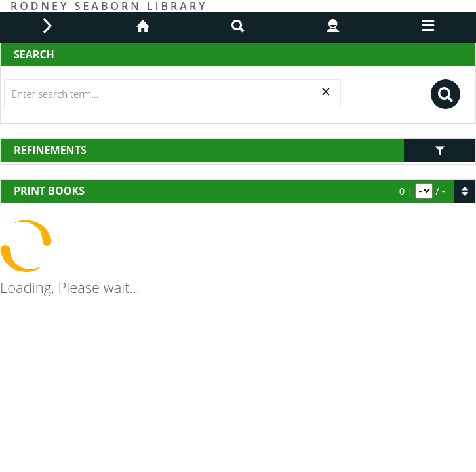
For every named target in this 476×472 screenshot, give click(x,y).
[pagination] (424, 191)
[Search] (172, 94)
